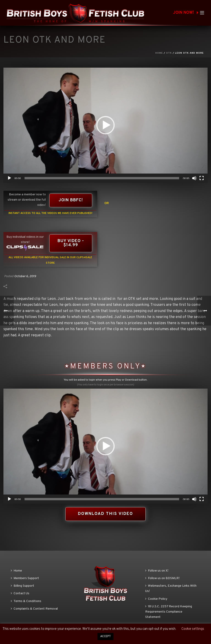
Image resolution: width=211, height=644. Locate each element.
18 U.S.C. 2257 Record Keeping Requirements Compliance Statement (169, 612)
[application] (105, 125)
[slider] (102, 178)
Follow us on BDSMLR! (162, 578)
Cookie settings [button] (193, 629)
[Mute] (194, 178)
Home (159, 53)
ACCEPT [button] (105, 636)
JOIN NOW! (186, 13)
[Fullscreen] (202, 178)
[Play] (9, 178)
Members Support (25, 578)
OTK (169, 53)
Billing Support (22, 586)
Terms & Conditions (26, 601)
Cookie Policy (156, 599)
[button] (105, 125)
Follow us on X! (157, 571)
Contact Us (20, 593)
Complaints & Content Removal (34, 609)
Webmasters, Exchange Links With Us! (171, 589)
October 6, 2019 (25, 276)
